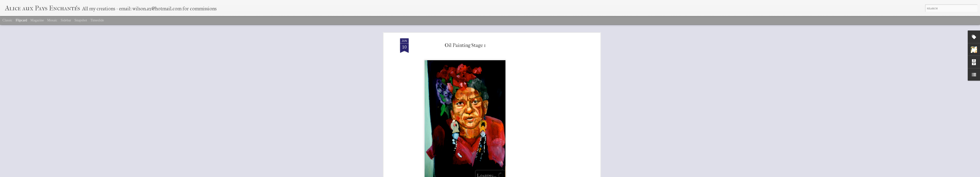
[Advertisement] (557, 103)
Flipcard (21, 20)
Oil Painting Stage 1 (465, 32)
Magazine (37, 20)
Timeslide (97, 20)
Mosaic (52, 20)
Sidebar (66, 20)
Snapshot (81, 20)
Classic (7, 20)
